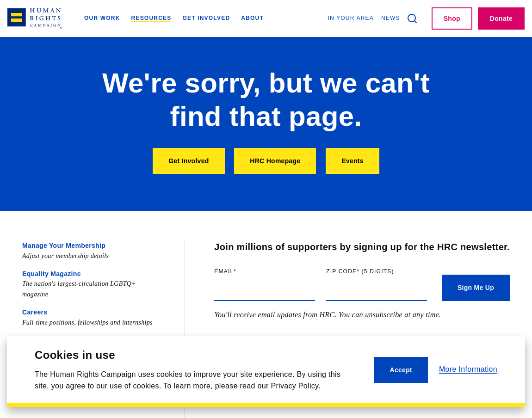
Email (244, 271)
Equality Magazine (52, 274)
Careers (35, 312)
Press (31, 340)
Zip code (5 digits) (377, 271)
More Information (468, 369)
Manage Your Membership (64, 246)
